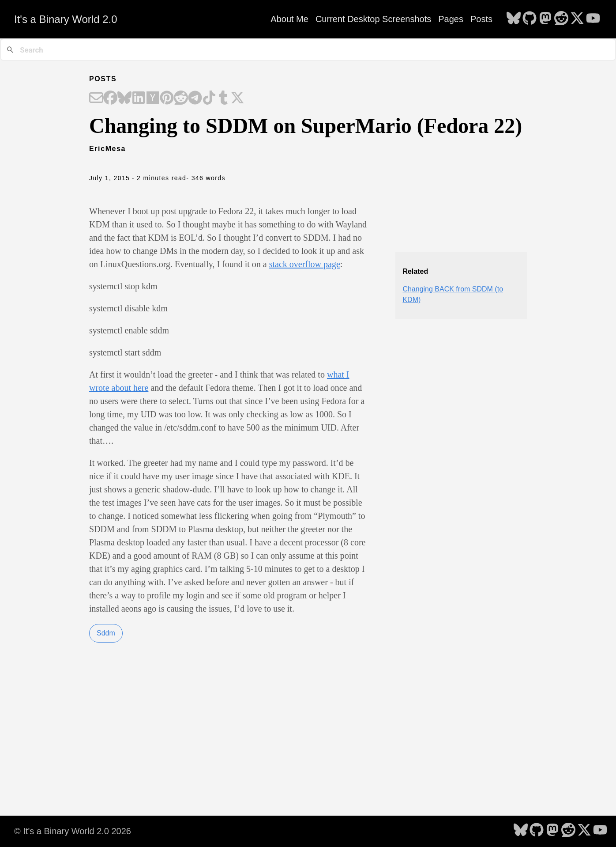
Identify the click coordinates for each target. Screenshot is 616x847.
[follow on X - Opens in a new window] (577, 19)
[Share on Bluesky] (124, 98)
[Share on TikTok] (209, 98)
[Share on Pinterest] (167, 98)
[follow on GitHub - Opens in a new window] (530, 19)
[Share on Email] (96, 98)
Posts (481, 19)
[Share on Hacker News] (153, 98)
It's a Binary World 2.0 (66, 19)
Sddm (106, 633)
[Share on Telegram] (195, 98)
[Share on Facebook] (110, 98)
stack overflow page (305, 264)
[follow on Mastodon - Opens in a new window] (545, 19)
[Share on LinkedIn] (139, 98)
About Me (289, 19)
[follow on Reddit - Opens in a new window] (561, 19)
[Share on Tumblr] (223, 98)
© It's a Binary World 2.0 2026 (73, 831)
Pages (451, 19)
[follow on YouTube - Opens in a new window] (593, 19)
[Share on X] (237, 98)
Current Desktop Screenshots (373, 19)
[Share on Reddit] (181, 98)
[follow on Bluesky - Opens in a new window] (514, 19)
